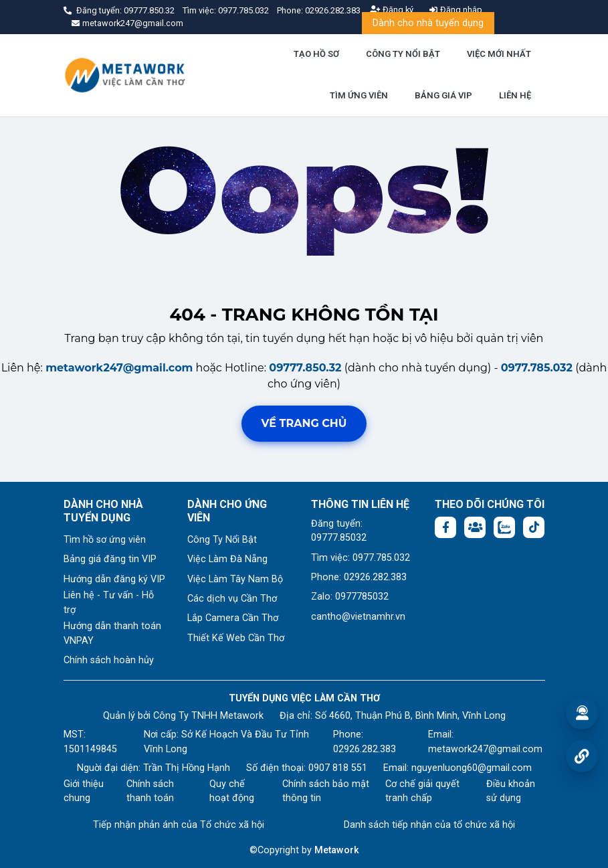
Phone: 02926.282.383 (359, 577)
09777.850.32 (150, 10)
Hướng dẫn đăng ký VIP (114, 579)
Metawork (337, 850)
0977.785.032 (244, 10)
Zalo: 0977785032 (350, 597)
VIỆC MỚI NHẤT (499, 54)
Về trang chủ (304, 423)
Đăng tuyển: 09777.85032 (339, 531)
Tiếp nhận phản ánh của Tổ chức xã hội (179, 825)
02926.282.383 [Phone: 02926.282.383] (365, 749)
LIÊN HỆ (515, 95)
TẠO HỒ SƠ (316, 54)
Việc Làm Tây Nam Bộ (235, 579)
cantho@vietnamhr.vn (358, 617)
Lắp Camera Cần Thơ (233, 618)
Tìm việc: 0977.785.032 (361, 558)
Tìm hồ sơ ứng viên (105, 540)
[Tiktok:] (534, 527)
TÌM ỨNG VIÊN (359, 95)
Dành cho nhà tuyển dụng (428, 23)
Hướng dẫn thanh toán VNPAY (112, 633)
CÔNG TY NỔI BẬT (403, 54)
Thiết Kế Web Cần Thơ (236, 638)
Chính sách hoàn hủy (109, 660)
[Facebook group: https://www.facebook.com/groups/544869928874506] (475, 527)
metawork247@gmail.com (119, 368)
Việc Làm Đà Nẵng (227, 559)
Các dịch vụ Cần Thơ (232, 599)
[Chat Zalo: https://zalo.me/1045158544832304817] (504, 527)
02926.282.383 (333, 10)
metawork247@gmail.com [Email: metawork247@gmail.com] (485, 749)
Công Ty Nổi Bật (222, 540)
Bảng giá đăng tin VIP (110, 559)
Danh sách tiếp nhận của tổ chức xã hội (429, 825)
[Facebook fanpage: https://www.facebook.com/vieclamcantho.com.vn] (445, 527)
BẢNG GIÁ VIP (443, 95)
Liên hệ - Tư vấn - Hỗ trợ (109, 603)
